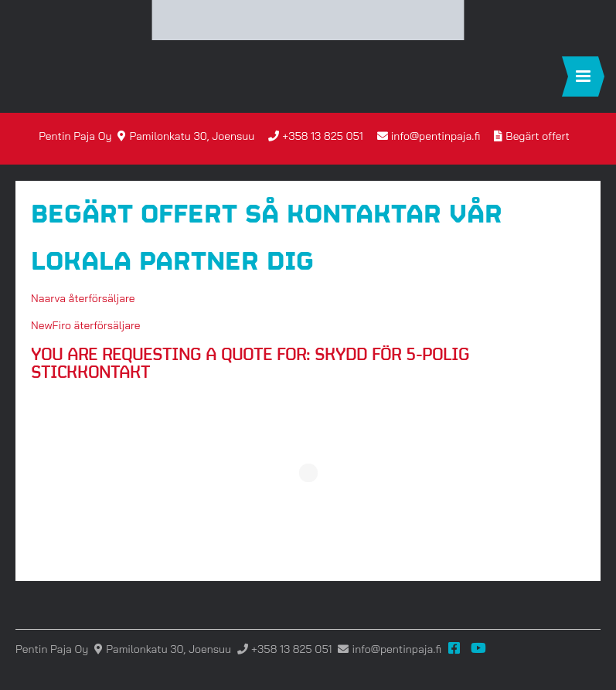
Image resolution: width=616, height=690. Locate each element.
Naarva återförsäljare (83, 298)
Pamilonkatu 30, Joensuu (192, 136)
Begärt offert (537, 136)
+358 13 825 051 (322, 136)
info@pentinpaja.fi (436, 136)
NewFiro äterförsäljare (86, 325)
